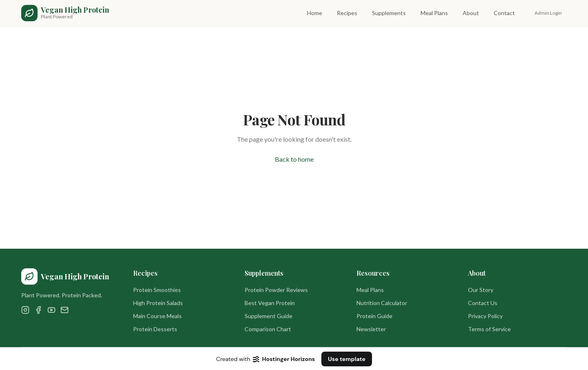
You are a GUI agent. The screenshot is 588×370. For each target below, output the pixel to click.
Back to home (294, 159)
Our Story (481, 290)
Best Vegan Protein (270, 303)
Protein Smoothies (157, 290)
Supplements (389, 13)
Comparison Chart (268, 329)
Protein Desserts (155, 329)
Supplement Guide (268, 316)
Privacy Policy (485, 316)
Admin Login (548, 13)
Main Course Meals (157, 316)
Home (315, 13)
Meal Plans (434, 13)
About (471, 13)
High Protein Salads (158, 303)
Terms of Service (489, 329)
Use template (347, 359)
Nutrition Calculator (382, 303)
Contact (504, 13)
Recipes (347, 13)
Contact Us (483, 303)
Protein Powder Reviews (276, 290)
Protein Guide (374, 316)
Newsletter (371, 329)
